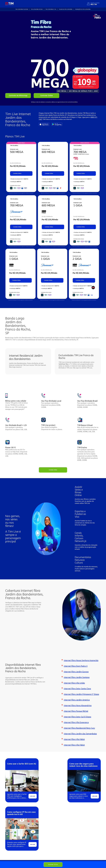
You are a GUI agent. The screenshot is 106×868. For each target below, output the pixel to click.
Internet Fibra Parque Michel (76, 711)
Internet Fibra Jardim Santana (77, 677)
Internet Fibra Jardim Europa (76, 672)
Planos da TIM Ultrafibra (66, 9)
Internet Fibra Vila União (74, 683)
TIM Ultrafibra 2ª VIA (51, 9)
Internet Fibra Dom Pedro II (76, 666)
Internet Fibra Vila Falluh (74, 739)
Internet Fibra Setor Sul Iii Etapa (77, 717)
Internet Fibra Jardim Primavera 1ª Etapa (81, 694)
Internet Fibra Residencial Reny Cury (79, 728)
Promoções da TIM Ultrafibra (83, 9)
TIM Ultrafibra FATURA (37, 9)
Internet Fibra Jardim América (77, 700)
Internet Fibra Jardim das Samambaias (80, 734)
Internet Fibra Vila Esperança (76, 722)
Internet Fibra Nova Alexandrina (78, 706)
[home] (9, 4)
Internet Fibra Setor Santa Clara (77, 689)
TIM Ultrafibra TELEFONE (22, 9)
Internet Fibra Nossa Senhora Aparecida (81, 660)
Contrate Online (53, 864)
